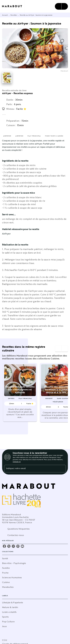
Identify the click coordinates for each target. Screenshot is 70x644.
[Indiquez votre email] (32, 469)
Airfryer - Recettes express (17, 93)
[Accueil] (13, 6)
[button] (20, 392)
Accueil (5, 15)
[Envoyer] (63, 469)
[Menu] (61, 6)
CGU (5, 640)
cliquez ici (17, 462)
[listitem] (4, 546)
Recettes (14, 15)
